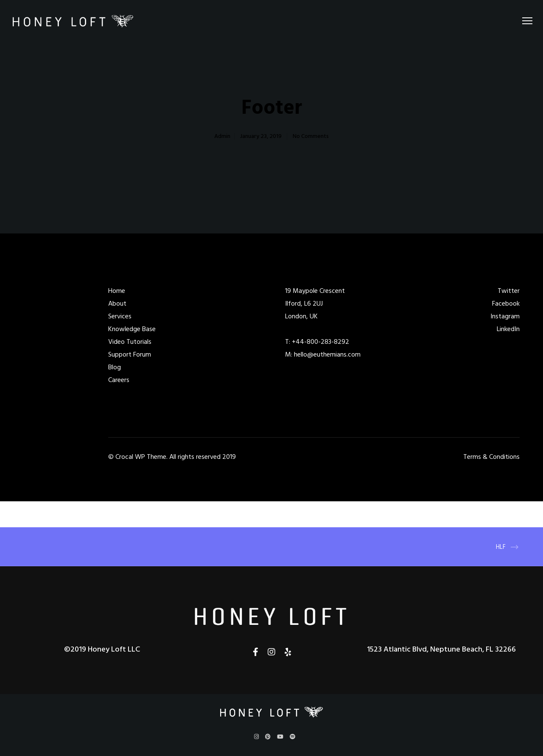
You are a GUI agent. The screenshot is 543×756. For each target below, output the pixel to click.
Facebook (506, 304)
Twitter (509, 291)
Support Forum (130, 354)
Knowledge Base (132, 329)
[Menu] (523, 21)
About (117, 304)
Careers (119, 380)
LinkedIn (508, 329)
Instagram (505, 316)
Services (120, 316)
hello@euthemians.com (327, 354)
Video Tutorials (130, 342)
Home (117, 291)
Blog (115, 367)
